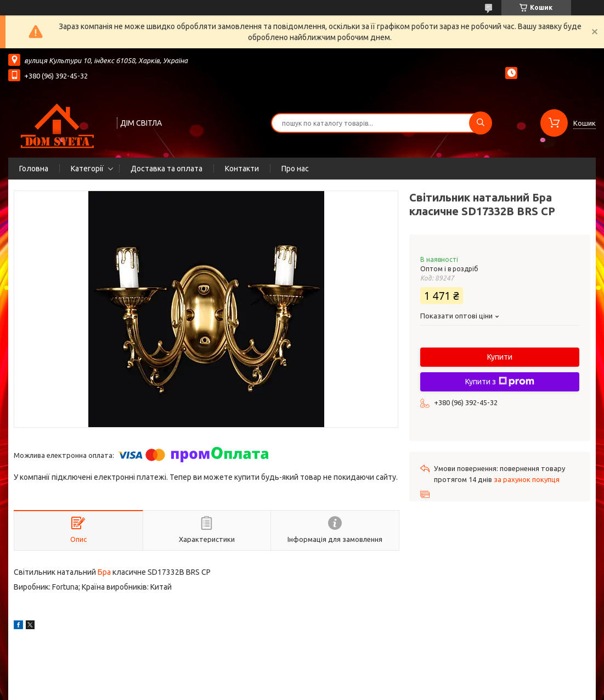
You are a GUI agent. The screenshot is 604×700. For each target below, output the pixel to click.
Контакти (242, 169)
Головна (34, 169)
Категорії (87, 169)
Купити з (500, 382)
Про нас (295, 169)
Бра (104, 572)
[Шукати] (481, 123)
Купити (500, 357)
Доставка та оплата (166, 169)
